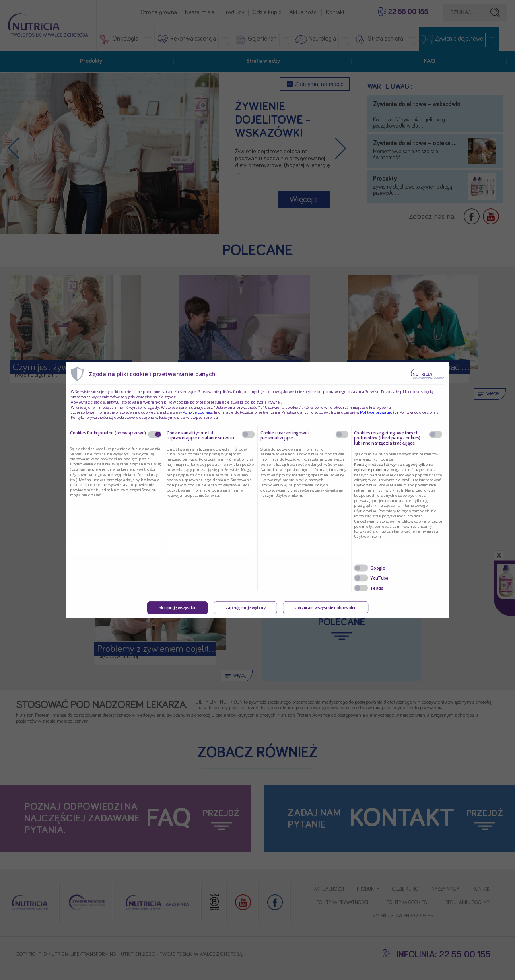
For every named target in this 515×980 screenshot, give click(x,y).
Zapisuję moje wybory (245, 608)
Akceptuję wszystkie (177, 608)
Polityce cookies (197, 412)
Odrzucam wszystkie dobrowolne (325, 608)
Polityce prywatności (379, 412)
